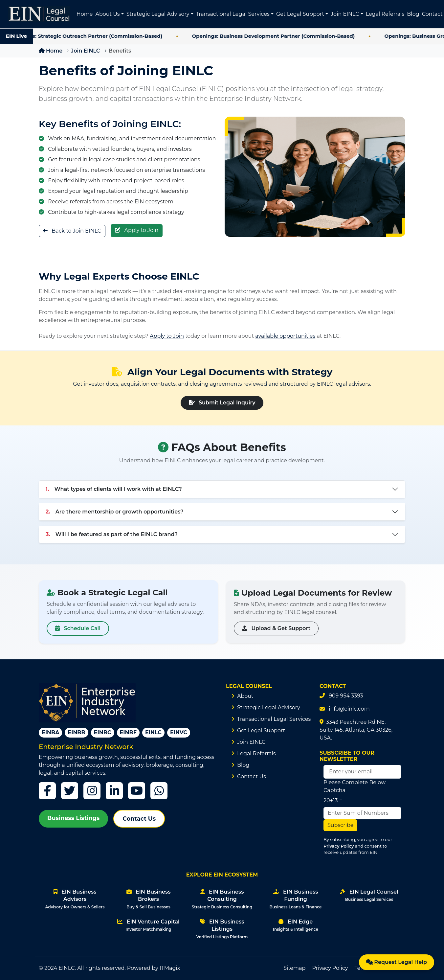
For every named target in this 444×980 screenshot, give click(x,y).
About (245, 696)
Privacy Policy (339, 846)
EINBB (76, 732)
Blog (413, 14)
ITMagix (170, 968)
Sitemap (294, 968)
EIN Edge (296, 925)
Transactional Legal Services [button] (233, 14)
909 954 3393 (346, 696)
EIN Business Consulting (222, 899)
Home (85, 14)
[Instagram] (92, 791)
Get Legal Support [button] (300, 14)
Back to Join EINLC (72, 230)
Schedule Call (78, 628)
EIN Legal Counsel (369, 895)
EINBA (50, 732)
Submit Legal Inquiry (222, 403)
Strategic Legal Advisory (269, 707)
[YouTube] (137, 791)
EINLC (153, 732)
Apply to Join (137, 230)
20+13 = (333, 800)
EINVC (179, 732)
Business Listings (73, 818)
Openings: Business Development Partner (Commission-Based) (282, 36)
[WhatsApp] (159, 791)
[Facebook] (47, 791)
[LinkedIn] (114, 791)
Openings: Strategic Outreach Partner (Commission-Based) (95, 36)
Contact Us (139, 819)
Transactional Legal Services (274, 719)
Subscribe (340, 825)
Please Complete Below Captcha (355, 786)
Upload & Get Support (276, 628)
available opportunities (285, 336)
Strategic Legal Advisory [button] (158, 14)
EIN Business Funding (295, 899)
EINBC (103, 732)
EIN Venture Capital (148, 925)
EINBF (128, 732)
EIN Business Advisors (75, 899)
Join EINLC (85, 51)
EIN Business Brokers (149, 899)
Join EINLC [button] (345, 14)
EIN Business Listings (222, 929)
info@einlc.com (349, 709)
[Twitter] (70, 791)
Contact (432, 14)
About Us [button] (107, 14)
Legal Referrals (385, 14)
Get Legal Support (261, 730)
